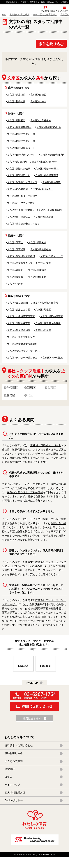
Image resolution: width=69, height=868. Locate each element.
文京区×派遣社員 (16, 95)
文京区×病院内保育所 (19, 323)
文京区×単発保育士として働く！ (25, 224)
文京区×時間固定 (16, 120)
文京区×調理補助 (37, 270)
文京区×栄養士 (46, 263)
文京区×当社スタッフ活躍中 (22, 196)
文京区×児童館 (43, 330)
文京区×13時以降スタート (21, 148)
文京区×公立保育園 (17, 303)
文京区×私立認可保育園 (46, 303)
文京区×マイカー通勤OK (20, 210)
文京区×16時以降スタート (21, 155)
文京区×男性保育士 (43, 189)
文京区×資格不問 (52, 182)
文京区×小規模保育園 (50, 210)
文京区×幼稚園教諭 (41, 249)
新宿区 (31, 388)
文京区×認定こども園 (19, 310)
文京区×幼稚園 (43, 310)
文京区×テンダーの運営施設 (22, 358)
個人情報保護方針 (15, 793)
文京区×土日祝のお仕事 (45, 162)
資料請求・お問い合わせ (19, 745)
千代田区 (12, 388)
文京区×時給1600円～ (47, 169)
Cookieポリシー (14, 800)
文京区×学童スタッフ (52, 256)
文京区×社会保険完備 (47, 175)
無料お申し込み (14, 753)
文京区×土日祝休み (41, 120)
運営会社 (10, 769)
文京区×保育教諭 (37, 242)
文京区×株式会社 (44, 217)
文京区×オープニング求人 (21, 203)
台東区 (52, 388)
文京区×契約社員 (16, 101)
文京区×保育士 (15, 242)
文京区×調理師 (15, 270)
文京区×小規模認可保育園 (21, 316)
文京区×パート (38, 101)
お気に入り (55, 11)
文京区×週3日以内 (17, 162)
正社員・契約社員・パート (46, 445)
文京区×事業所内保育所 (48, 323)
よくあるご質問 (14, 761)
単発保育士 (19, 450)
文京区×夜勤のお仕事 (19, 169)
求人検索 (45, 11)
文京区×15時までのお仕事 (21, 141)
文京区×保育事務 (37, 277)
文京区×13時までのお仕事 (21, 134)
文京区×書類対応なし (19, 175)
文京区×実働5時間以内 (52, 155)
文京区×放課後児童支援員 (21, 256)
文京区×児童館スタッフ (20, 263)
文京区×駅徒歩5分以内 (49, 127)
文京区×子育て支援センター (22, 337)
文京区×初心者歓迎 (17, 189)
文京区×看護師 (15, 277)
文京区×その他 (15, 284)
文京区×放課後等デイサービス (23, 351)
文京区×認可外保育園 (52, 316)
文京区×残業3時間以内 (19, 127)
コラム (8, 777)
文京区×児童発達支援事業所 (22, 344)
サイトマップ (12, 785)
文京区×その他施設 (53, 358)
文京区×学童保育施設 (19, 330)
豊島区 (11, 395)
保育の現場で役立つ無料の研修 (25, 492)
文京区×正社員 (38, 95)
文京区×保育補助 (16, 249)
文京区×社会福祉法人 (19, 217)
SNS (36, 13)
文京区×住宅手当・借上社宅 (22, 182)
